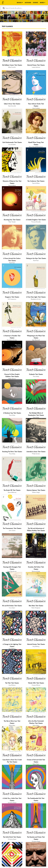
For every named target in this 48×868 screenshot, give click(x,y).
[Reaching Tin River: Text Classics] (12, 434)
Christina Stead (12, 803)
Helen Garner (12, 379)
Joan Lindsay (36, 108)
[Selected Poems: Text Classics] (36, 47)
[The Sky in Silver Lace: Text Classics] (12, 703)
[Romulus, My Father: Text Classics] (36, 549)
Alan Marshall (36, 340)
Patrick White (12, 185)
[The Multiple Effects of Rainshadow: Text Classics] (36, 395)
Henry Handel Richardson (36, 147)
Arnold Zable (12, 144)
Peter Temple (12, 222)
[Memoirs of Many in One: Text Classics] (12, 163)
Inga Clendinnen (12, 571)
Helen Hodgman (36, 608)
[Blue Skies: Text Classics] (36, 588)
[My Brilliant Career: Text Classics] (12, 47)
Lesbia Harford (36, 67)
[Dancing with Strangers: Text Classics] (12, 549)
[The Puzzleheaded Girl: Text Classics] (36, 780)
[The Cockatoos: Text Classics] (36, 163)
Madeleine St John (36, 299)
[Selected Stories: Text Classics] (36, 626)
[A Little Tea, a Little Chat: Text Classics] (12, 780)
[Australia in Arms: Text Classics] (36, 434)
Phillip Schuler (36, 454)
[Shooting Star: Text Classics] (12, 202)
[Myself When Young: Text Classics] (36, 124)
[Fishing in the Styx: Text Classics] (36, 240)
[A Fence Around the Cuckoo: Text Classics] (12, 240)
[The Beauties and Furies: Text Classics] (36, 819)
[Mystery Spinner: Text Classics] (36, 472)
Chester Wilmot (36, 685)
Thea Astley (36, 376)
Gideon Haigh (36, 492)
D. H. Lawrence (12, 299)
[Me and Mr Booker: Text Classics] (12, 588)
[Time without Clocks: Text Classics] (36, 86)
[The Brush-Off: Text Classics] (12, 472)
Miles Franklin (12, 67)
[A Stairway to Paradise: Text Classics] (12, 318)
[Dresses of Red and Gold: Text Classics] (36, 742)
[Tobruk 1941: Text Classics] (36, 665)
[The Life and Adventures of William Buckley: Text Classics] (36, 510)
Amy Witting (12, 649)
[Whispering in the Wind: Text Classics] (36, 318)
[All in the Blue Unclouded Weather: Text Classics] (36, 703)
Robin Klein (12, 725)
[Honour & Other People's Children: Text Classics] (12, 356)
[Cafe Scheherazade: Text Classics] (12, 124)
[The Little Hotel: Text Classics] (12, 819)
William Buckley (36, 533)
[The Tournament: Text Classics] (12, 510)
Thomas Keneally (36, 222)
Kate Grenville (12, 106)
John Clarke (12, 530)
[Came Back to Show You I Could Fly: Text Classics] (12, 742)
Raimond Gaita (36, 571)
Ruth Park (12, 263)
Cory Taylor (12, 608)
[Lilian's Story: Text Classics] (12, 86)
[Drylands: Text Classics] (36, 356)
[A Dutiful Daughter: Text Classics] (36, 202)
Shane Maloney (12, 492)
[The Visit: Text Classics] (12, 665)
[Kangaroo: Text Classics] (12, 279)
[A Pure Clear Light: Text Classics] (36, 279)
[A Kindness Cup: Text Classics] (12, 395)
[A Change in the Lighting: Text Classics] (12, 626)
